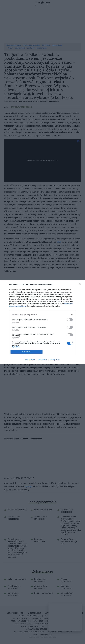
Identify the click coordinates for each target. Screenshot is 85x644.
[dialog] (42, 322)
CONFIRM (27, 352)
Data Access (42, 360)
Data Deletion (30, 360)
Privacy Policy (55, 360)
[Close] (81, 285)
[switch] (70, 320)
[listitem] (42, 315)
